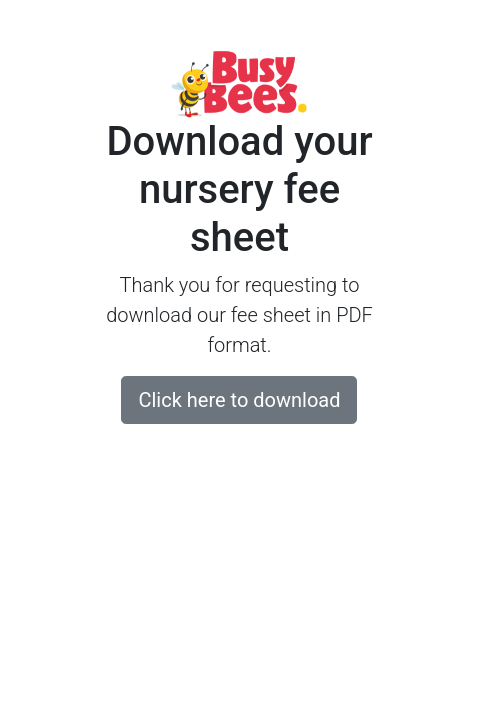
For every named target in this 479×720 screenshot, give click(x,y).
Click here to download (239, 400)
